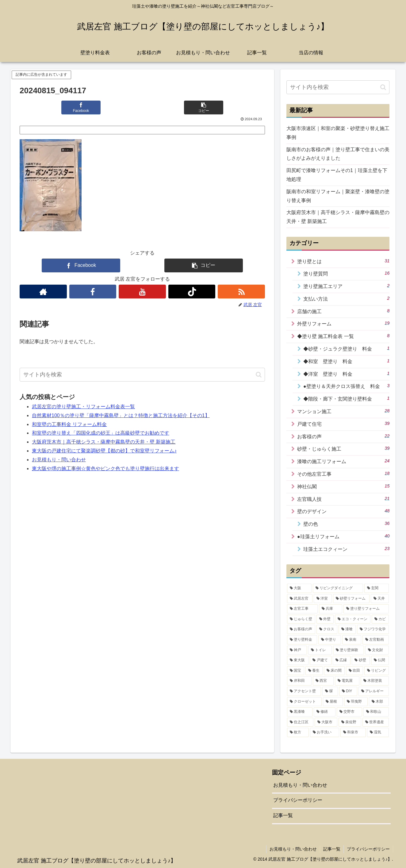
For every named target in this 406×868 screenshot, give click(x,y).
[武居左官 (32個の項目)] (300, 599)
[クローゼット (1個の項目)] (304, 702)
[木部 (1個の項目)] (379, 702)
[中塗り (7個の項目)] (330, 640)
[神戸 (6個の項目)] (297, 650)
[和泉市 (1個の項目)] (353, 732)
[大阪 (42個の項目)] (299, 588)
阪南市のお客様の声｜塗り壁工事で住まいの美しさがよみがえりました (338, 154)
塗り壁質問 (346, 273)
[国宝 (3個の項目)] (296, 671)
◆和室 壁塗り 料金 (346, 361)
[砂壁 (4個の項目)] (361, 660)
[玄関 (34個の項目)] (377, 588)
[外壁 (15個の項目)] (325, 619)
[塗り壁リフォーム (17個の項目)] (366, 609)
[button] (204, 108)
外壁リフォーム (343, 323)
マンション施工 (343, 411)
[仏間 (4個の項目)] (380, 660)
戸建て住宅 (343, 424)
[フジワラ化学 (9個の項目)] (373, 629)
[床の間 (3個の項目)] (334, 671)
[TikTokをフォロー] (192, 292)
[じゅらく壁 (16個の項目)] (301, 619)
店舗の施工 (343, 311)
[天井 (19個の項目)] (380, 599)
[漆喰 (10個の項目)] (347, 629)
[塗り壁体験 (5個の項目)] (349, 650)
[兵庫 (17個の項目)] (331, 609)
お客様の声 (343, 436)
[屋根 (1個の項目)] (333, 702)
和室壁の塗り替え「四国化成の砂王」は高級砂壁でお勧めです (101, 433)
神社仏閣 (343, 486)
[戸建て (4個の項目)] (320, 660)
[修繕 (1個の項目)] (325, 712)
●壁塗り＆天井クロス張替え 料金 (346, 386)
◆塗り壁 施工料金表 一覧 (343, 336)
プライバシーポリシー (298, 800)
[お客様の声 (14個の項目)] (301, 629)
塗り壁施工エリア (346, 286)
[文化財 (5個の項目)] (377, 650)
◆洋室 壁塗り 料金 (346, 374)
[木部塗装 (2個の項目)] (375, 681)
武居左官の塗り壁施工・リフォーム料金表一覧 (83, 407)
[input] (142, 375)
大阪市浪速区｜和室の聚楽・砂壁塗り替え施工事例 (338, 133)
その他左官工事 (343, 474)
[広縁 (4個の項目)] (342, 660)
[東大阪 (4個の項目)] (298, 660)
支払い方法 (346, 298)
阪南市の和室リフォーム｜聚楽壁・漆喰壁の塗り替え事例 (338, 196)
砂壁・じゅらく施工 (343, 448)
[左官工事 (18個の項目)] (302, 609)
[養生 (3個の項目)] (314, 671)
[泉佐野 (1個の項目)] (350, 722)
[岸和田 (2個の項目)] (299, 681)
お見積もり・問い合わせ (59, 460)
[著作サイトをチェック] (43, 292)
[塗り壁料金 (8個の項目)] (302, 640)
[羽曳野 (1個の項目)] (356, 702)
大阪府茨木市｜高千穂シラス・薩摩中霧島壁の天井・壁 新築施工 (104, 442)
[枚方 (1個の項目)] (298, 732)
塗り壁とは (343, 261)
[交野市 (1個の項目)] (349, 712)
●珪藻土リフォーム (343, 536)
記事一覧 (283, 815)
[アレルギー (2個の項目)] (374, 691)
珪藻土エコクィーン (346, 549)
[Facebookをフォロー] (93, 292)
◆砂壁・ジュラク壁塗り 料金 (346, 348)
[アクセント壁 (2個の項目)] (304, 691)
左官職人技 (343, 499)
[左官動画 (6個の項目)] (376, 640)
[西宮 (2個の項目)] (323, 681)
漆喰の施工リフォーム (343, 461)
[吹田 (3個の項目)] (354, 671)
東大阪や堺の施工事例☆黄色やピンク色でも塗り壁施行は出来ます (105, 469)
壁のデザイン (343, 511)
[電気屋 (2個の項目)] (347, 681)
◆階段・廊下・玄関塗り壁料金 (346, 398)
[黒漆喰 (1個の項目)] (300, 712)
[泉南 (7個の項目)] (352, 640)
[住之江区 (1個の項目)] (300, 722)
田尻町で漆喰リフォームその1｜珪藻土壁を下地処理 (337, 175)
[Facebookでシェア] (81, 108)
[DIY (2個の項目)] (348, 691)
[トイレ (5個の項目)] (320, 650)
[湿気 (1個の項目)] (378, 732)
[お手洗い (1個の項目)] (325, 732)
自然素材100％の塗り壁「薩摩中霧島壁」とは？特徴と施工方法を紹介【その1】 (121, 415)
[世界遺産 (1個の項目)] (376, 722)
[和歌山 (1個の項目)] (376, 712)
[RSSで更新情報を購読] (241, 292)
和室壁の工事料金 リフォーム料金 (69, 424)
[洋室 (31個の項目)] (323, 599)
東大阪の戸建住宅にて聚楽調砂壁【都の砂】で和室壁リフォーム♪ (104, 451)
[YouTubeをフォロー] (142, 292)
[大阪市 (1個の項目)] (326, 722)
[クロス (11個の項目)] (327, 629)
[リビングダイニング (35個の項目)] (338, 588)
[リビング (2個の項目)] (377, 671)
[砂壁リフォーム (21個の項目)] (351, 599)
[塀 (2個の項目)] (330, 691)
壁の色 (346, 524)
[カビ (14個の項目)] (380, 619)
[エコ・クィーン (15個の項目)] (353, 619)
